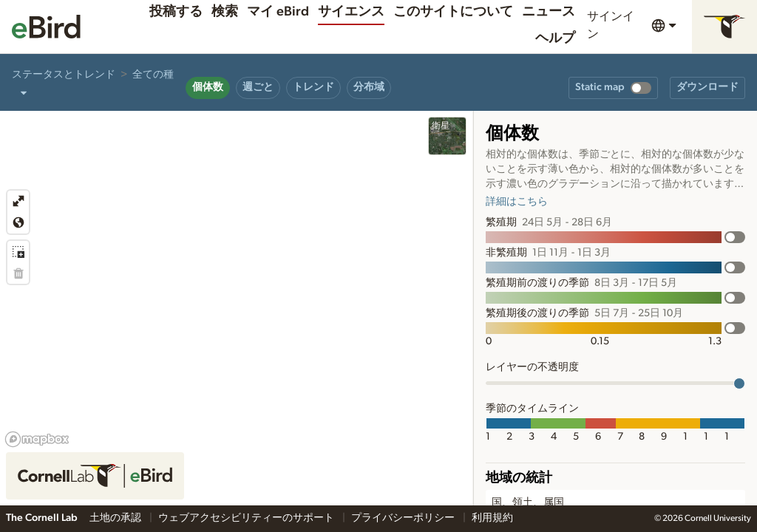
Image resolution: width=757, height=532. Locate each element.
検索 (225, 12)
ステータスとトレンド (64, 75)
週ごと (258, 87)
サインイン (611, 25)
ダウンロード (707, 87)
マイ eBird (278, 12)
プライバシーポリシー (404, 518)
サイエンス (351, 12)
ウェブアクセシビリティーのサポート (247, 518)
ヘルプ (555, 38)
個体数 (208, 87)
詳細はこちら (517, 202)
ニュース (549, 12)
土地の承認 (116, 518)
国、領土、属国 (528, 502)
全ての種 (153, 75)
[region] (236, 308)
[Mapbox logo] (37, 439)
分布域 (369, 87)
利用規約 (492, 518)
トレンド (313, 87)
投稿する (176, 12)
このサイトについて (453, 12)
